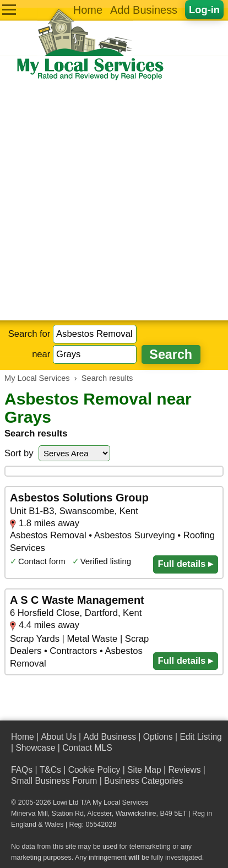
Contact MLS (87, 748)
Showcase (35, 748)
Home (88, 10)
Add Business (144, 10)
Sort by (19, 453)
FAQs (22, 770)
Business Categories (143, 781)
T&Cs (50, 770)
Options (158, 737)
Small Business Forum (54, 781)
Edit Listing (200, 737)
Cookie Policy (94, 770)
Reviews (184, 770)
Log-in (204, 10)
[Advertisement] (114, 201)
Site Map (144, 770)
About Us (58, 737)
